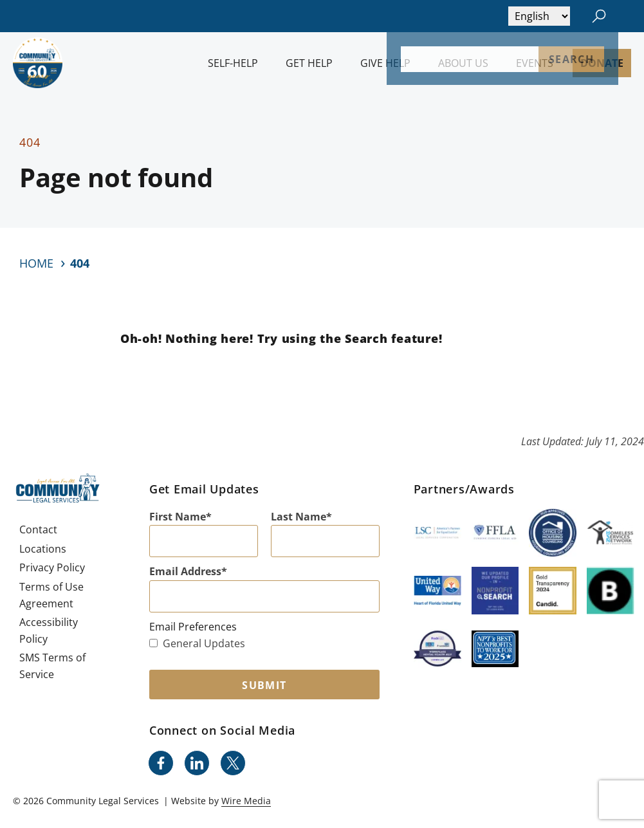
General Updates (197, 643)
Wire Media (246, 801)
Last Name (299, 517)
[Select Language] (539, 16)
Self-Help (233, 63)
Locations (43, 549)
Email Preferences (193, 627)
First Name (178, 517)
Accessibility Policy (49, 630)
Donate (602, 63)
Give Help (385, 63)
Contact (38, 529)
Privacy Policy (52, 567)
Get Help (309, 63)
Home (36, 263)
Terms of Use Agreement (51, 595)
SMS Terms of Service (52, 666)
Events (535, 63)
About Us (463, 63)
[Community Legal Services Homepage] (38, 63)
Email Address (185, 571)
